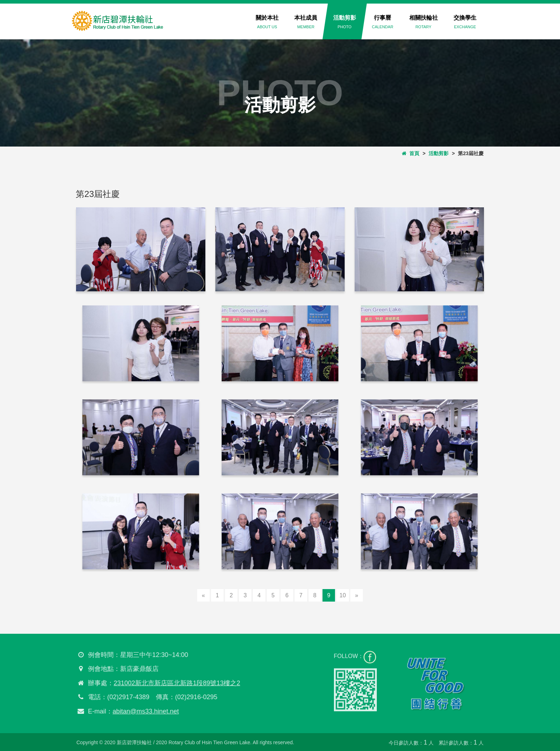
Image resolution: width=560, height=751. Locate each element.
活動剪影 (345, 22)
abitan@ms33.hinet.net (142, 711)
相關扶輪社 (424, 22)
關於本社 (267, 22)
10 (343, 595)
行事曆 (382, 22)
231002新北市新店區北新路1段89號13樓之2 (173, 683)
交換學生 (465, 22)
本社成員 (306, 22)
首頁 (411, 153)
